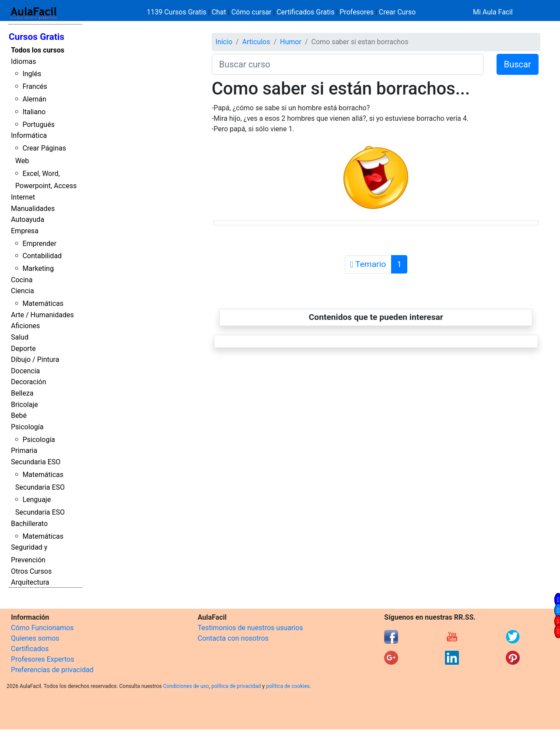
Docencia (25, 371)
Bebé (19, 416)
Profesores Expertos (42, 659)
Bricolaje (24, 405)
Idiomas (23, 61)
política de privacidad (236, 686)
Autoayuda (28, 219)
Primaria (24, 451)
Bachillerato (29, 524)
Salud (20, 337)
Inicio (224, 42)
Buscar (518, 64)
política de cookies (288, 686)
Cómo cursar (252, 12)
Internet (23, 197)
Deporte (23, 349)
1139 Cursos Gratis (178, 12)
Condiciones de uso (186, 686)
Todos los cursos (38, 50)
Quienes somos (35, 638)
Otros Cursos (31, 571)
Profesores (357, 12)
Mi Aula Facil (493, 12)
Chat (219, 12)
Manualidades (33, 209)
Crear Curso (397, 12)
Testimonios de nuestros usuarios (250, 628)
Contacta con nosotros (233, 638)
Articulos (256, 42)
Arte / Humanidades (42, 315)
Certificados (30, 649)
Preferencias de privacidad (52, 670)
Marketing (38, 268)
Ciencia (23, 291)
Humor (291, 42)
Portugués (38, 125)
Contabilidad (42, 256)
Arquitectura (30, 582)
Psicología (27, 427)
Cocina (22, 280)
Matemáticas (43, 303)
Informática (29, 135)
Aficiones (25, 326)
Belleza (22, 393)
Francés (35, 86)
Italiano (34, 112)
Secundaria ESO (36, 462)
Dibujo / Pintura (35, 359)
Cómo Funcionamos (42, 628)
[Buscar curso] (348, 64)
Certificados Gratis (305, 12)
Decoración (29, 382)
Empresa (25, 231)
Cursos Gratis (37, 37)
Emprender (39, 244)
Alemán (34, 99)
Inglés (32, 74)
